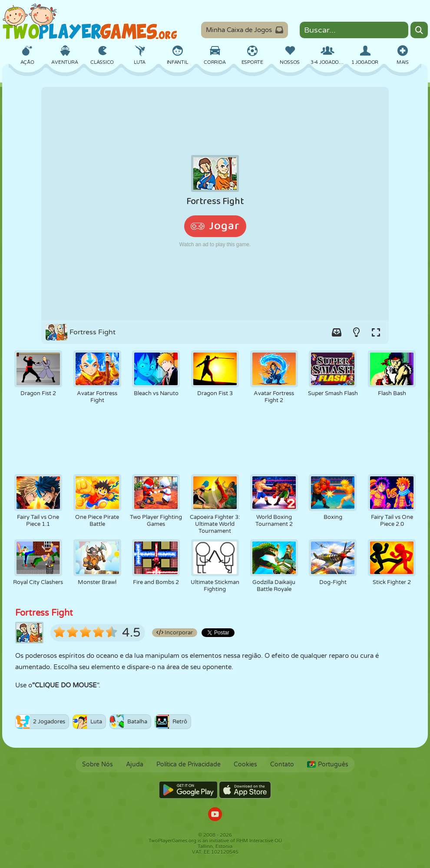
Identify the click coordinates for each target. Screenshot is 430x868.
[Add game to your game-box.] (337, 332)
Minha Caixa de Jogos (245, 30)
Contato (282, 764)
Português (328, 764)
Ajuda (135, 764)
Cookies (245, 764)
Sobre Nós (98, 764)
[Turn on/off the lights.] (356, 332)
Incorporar (175, 633)
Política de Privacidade (189, 764)
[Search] (419, 30)
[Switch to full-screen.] (376, 332)
